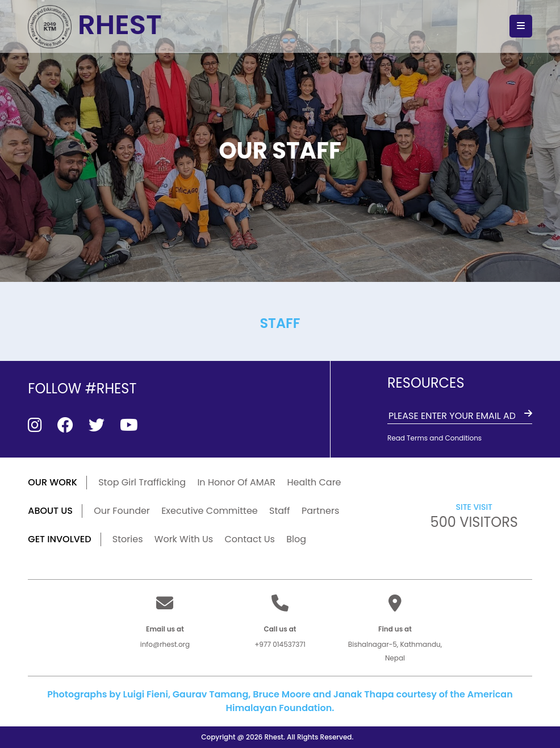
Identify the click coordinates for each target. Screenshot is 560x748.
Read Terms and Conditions (434, 438)
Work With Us (184, 539)
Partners (320, 511)
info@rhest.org (165, 644)
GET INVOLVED (59, 539)
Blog (296, 539)
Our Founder (122, 511)
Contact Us (249, 539)
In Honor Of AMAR (236, 482)
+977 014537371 (280, 644)
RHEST (96, 26)
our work (53, 482)
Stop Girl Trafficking (142, 482)
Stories (128, 539)
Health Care (314, 482)
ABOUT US (50, 511)
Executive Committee (210, 511)
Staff (280, 511)
